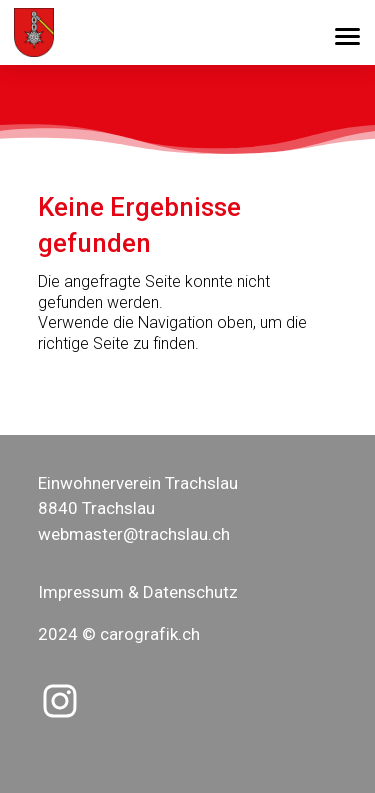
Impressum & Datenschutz (138, 592)
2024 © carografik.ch (119, 634)
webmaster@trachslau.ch (134, 534)
